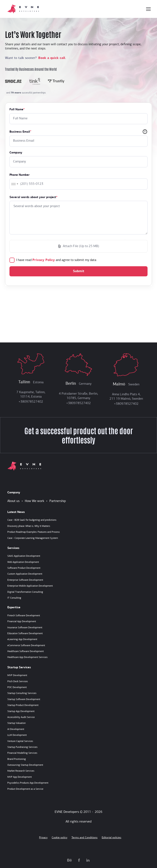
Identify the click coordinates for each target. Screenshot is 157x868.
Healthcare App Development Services (27, 657)
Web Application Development (23, 562)
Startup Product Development (23, 705)
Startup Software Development (24, 699)
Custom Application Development (25, 574)
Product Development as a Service (25, 789)
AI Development (16, 729)
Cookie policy (59, 838)
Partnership (58, 501)
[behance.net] (70, 860)
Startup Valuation (16, 723)
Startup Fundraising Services (22, 747)
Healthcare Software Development (26, 651)
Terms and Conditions (84, 838)
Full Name (17, 110)
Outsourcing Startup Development (25, 765)
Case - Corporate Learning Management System (33, 538)
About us (13, 501)
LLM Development (17, 735)
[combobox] (15, 184)
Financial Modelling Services (22, 753)
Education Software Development (25, 634)
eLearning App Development (22, 639)
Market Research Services (21, 771)
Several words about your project (33, 197)
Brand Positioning (17, 759)
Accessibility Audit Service (21, 717)
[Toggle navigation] (148, 9)
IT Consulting (14, 598)
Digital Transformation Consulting (25, 592)
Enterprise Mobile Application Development (30, 586)
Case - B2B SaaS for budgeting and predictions (32, 520)
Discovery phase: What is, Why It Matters (29, 526)
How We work (34, 501)
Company (16, 153)
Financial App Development (22, 622)
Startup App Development (21, 711)
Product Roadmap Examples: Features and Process (34, 532)
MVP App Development (20, 777)
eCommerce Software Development (26, 646)
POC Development (17, 687)
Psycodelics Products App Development (28, 783)
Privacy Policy (44, 260)
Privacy (43, 838)
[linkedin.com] (88, 860)
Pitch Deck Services (18, 682)
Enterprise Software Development (25, 580)
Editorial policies (111, 838)
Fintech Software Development (24, 616)
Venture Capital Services (20, 741)
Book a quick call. (52, 58)
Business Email (20, 132)
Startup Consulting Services (22, 693)
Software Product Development (24, 568)
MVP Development (17, 675)
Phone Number (20, 175)
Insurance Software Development (25, 628)
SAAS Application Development (24, 556)
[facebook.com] (79, 860)
